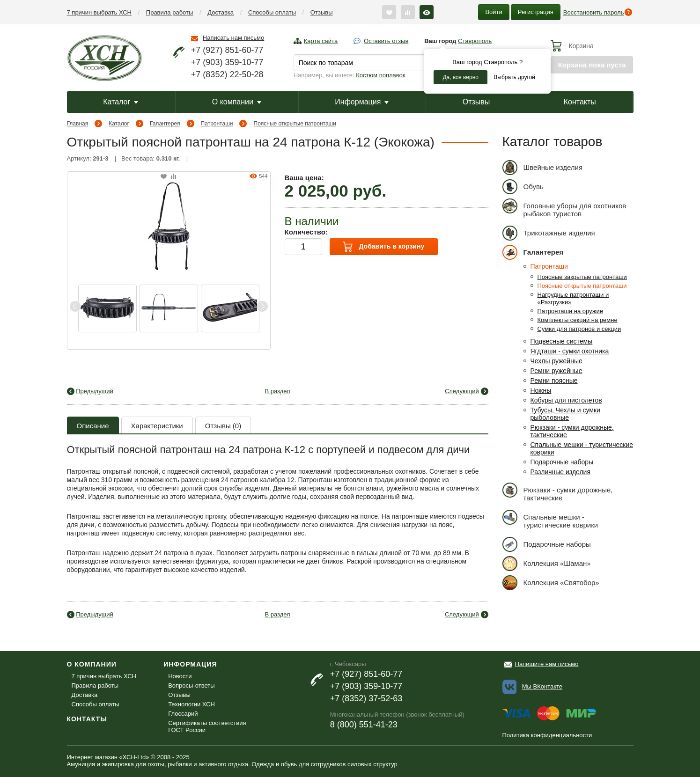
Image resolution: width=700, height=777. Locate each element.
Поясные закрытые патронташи (582, 277)
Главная (78, 124)
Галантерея (165, 124)
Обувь (523, 187)
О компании (237, 102)
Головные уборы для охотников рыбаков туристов (564, 208)
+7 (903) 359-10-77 (227, 62)
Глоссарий (183, 714)
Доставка (221, 12)
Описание (93, 426)
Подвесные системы (562, 341)
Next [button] (262, 306)
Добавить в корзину (383, 247)
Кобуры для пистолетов (566, 400)
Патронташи (217, 124)
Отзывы (322, 12)
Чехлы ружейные (556, 361)
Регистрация (536, 12)
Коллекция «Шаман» (547, 563)
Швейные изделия (543, 167)
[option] (107, 308)
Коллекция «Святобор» (551, 583)
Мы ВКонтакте (542, 686)
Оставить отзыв (386, 41)
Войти (494, 12)
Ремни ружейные (556, 371)
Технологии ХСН (192, 704)
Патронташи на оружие (570, 311)
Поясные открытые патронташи (295, 124)
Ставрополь (475, 41)
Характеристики (157, 426)
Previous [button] (75, 306)
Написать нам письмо (233, 38)
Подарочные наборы (562, 462)
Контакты (580, 102)
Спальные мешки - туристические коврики (550, 519)
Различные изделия (561, 472)
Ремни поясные (554, 381)
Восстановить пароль (594, 12)
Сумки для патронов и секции (579, 329)
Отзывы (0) (223, 426)
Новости (180, 676)
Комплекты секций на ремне (578, 320)
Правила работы (170, 12)
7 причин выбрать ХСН (99, 12)
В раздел (277, 391)
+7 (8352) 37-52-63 (366, 698)
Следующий (462, 391)
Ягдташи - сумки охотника (570, 351)
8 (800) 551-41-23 (364, 725)
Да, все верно (461, 77)
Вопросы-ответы (191, 685)
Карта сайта (321, 41)
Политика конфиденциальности (547, 735)
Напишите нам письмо (547, 664)
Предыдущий (95, 391)
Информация (362, 102)
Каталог (121, 102)
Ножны (541, 390)
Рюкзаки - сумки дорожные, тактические (558, 492)
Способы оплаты (272, 12)
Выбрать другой (514, 77)
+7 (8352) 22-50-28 (227, 74)
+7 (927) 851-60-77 (227, 50)
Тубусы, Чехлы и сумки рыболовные (565, 414)
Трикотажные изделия (549, 233)
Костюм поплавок (380, 75)
